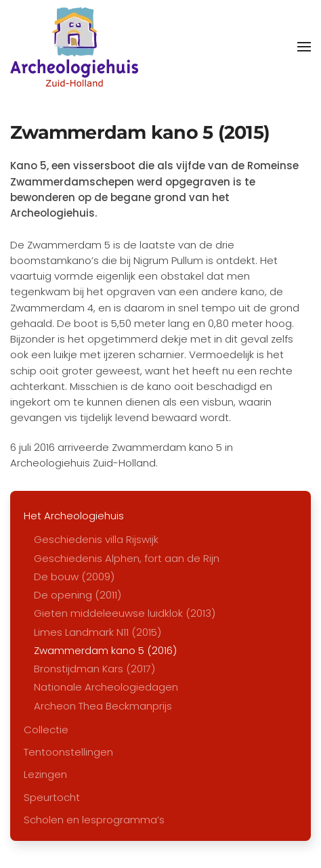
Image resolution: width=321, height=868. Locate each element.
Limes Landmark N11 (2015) (98, 632)
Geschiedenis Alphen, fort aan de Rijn (127, 558)
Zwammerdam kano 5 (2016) (105, 650)
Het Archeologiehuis (74, 516)
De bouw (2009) (74, 577)
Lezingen (45, 774)
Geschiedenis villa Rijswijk (96, 539)
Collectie (46, 730)
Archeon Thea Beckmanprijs (103, 706)
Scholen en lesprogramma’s (94, 820)
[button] (304, 47)
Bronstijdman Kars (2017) (94, 669)
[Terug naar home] (74, 47)
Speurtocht (52, 797)
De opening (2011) (78, 595)
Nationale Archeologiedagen (106, 687)
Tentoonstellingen (68, 752)
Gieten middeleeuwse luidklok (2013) (125, 613)
